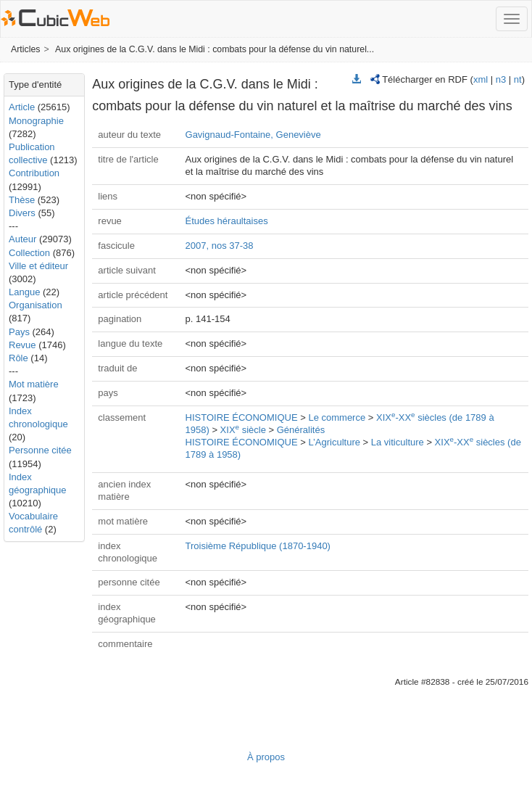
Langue (24, 292)
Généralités (301, 430)
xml (481, 79)
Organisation (36, 305)
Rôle (18, 358)
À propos (266, 757)
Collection (29, 253)
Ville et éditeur (38, 266)
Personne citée (40, 450)
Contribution (34, 173)
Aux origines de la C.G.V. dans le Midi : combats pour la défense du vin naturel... (215, 49)
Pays (19, 332)
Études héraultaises (227, 221)
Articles (25, 49)
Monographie (36, 121)
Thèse (22, 200)
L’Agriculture (334, 442)
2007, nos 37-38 (220, 246)
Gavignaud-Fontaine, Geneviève (253, 135)
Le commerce (337, 417)
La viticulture (398, 442)
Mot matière (34, 384)
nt (518, 79)
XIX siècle (243, 430)
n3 (501, 79)
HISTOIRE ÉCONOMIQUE (242, 417)
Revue (22, 345)
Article (22, 107)
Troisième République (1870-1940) (258, 546)
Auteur (22, 239)
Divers (22, 213)
